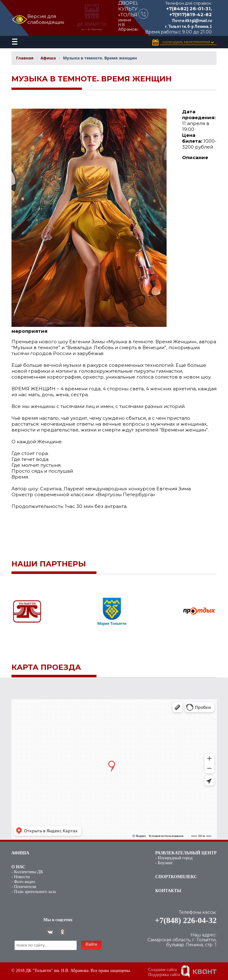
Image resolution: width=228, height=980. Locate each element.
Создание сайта (163, 970)
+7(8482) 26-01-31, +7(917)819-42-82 (189, 11)
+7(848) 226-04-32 (186, 920)
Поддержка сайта (164, 975)
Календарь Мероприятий (188, 42)
